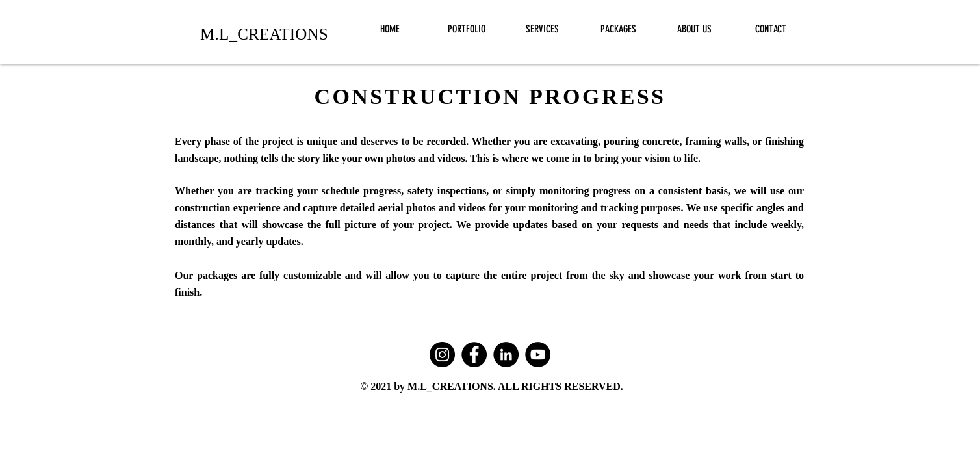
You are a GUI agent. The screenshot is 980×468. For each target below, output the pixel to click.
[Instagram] (442, 355)
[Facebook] (474, 355)
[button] (466, 29)
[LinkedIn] (506, 355)
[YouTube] (538, 355)
